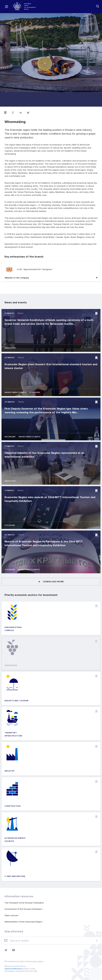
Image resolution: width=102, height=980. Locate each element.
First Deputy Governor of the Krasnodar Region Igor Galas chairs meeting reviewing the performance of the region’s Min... (46, 410)
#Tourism (35, 392)
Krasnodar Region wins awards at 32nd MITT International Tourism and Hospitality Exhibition (50, 499)
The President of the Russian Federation (24, 903)
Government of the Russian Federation (23, 909)
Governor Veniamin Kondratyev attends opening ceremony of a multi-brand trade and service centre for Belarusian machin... (49, 322)
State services (11, 915)
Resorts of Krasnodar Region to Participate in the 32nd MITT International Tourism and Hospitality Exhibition (44, 543)
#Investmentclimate (16, 392)
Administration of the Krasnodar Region (23, 922)
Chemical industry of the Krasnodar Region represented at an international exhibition (44, 455)
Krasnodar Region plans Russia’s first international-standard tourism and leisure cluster (51, 366)
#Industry (10, 348)
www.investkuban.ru (14, 969)
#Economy (10, 437)
